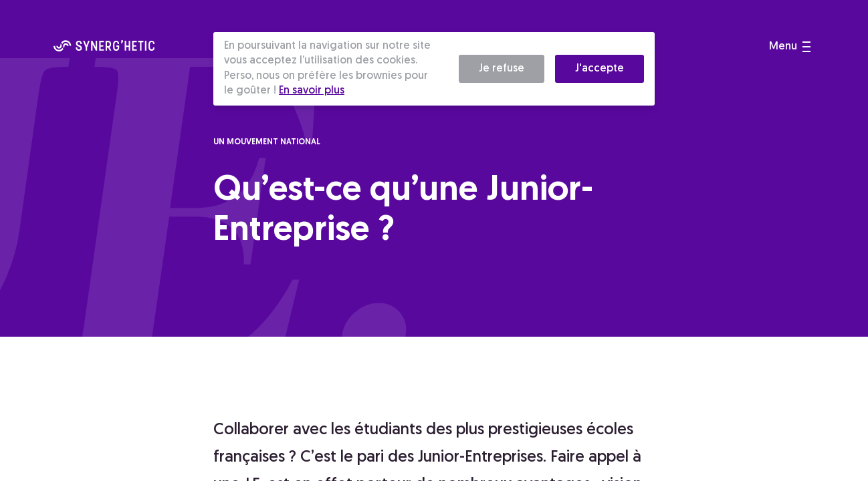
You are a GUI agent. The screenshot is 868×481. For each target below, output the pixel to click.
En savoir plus (312, 91)
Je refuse (502, 69)
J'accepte (600, 69)
